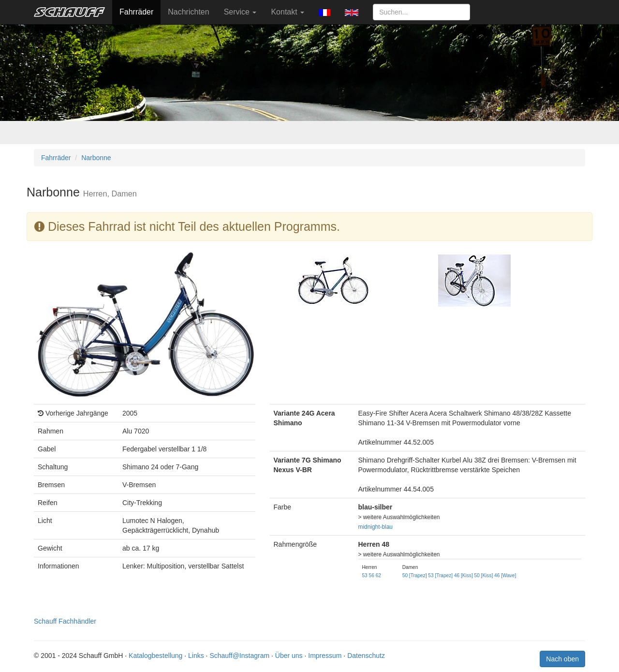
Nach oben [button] (562, 659)
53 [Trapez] (440, 575)
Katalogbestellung (155, 656)
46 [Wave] (505, 575)
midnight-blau (376, 527)
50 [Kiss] (484, 575)
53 (365, 575)
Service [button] (240, 12)
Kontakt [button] (287, 12)
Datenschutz (366, 656)
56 (372, 575)
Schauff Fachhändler (65, 621)
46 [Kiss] (464, 575)
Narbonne (96, 158)
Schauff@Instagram (239, 656)
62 (378, 575)
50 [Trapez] (415, 575)
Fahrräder (136, 12)
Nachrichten (188, 12)
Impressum (325, 656)
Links (196, 656)
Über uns (289, 656)
